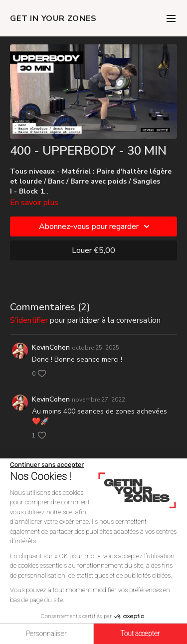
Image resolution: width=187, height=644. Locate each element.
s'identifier (29, 320)
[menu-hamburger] (171, 18)
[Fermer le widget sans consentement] (47, 465)
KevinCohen (51, 347)
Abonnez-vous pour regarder (96, 226)
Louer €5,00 (93, 250)
